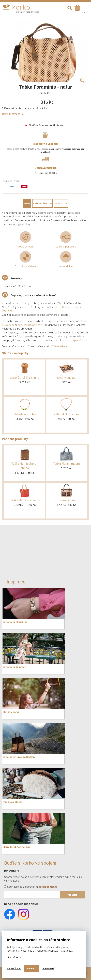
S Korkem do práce (15, 667)
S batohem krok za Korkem (19, 757)
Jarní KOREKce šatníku (17, 847)
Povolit (32, 968)
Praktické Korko (13, 802)
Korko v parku (11, 712)
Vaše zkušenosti (42, 204)
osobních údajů (48, 887)
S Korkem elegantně (15, 622)
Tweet (11, 187)
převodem (8, 325)
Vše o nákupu (60, 346)
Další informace (13, 114)
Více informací (15, 957)
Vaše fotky (61, 204)
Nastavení (48, 968)
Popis (27, 204)
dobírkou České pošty (30, 325)
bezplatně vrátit (79, 340)
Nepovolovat (14, 968)
